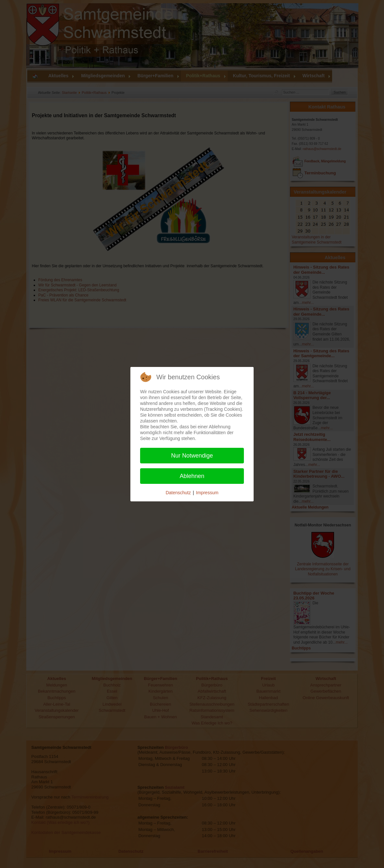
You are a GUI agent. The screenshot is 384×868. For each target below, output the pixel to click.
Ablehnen (192, 476)
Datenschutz (178, 493)
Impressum (207, 493)
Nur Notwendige (192, 456)
